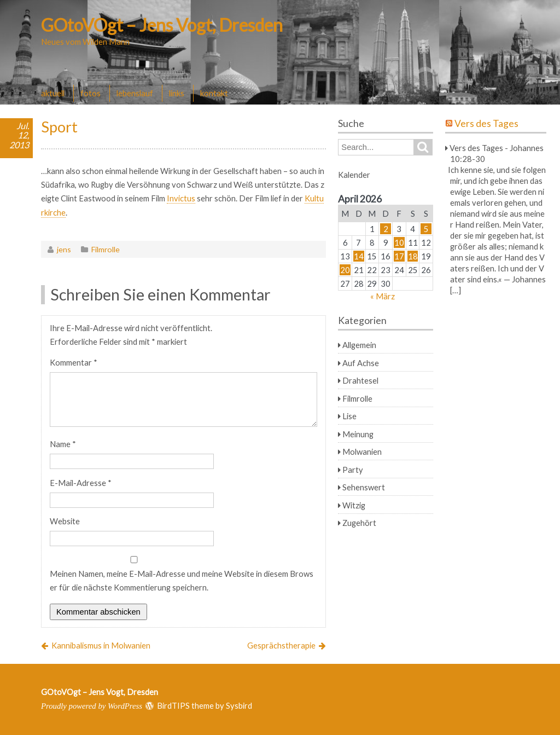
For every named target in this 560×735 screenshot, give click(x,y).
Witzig (354, 505)
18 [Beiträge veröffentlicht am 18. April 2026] (413, 256)
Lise (349, 416)
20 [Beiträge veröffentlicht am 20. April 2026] (345, 270)
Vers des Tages (486, 123)
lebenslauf (135, 93)
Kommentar (74, 362)
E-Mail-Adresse (81, 483)
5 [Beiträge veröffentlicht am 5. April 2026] (426, 229)
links (177, 93)
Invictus (181, 198)
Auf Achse (361, 363)
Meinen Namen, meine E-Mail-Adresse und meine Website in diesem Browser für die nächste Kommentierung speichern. (182, 580)
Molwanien (362, 452)
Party (353, 470)
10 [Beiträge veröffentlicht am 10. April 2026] (399, 242)
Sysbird (239, 705)
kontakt (214, 93)
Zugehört (359, 523)
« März (383, 296)
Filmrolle (106, 249)
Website (65, 521)
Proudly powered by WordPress (92, 706)
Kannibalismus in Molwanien (101, 645)
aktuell (53, 93)
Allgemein (359, 345)
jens (64, 249)
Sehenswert (364, 487)
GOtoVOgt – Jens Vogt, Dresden (162, 25)
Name (63, 444)
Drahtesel (360, 380)
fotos (91, 93)
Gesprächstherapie (281, 645)
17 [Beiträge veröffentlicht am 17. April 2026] (399, 256)
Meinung (358, 434)
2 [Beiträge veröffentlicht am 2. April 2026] (386, 229)
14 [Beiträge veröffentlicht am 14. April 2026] (359, 256)
